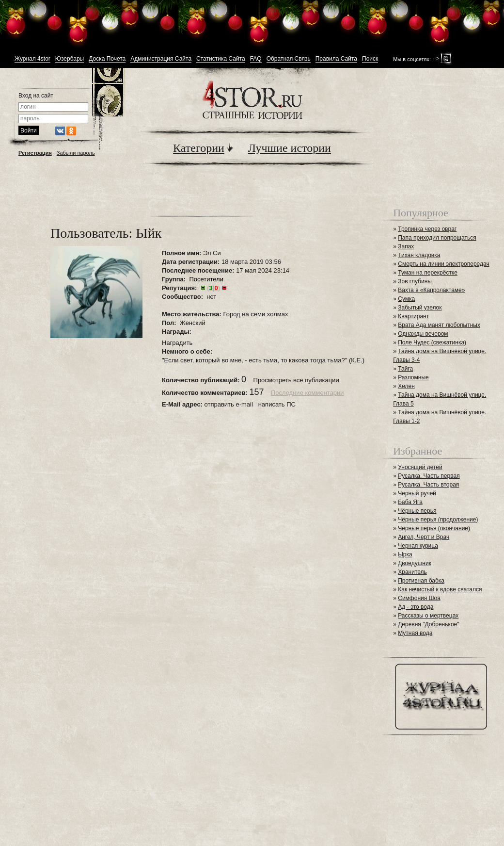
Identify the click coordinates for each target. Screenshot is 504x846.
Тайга (405, 369)
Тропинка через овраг (427, 229)
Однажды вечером (423, 334)
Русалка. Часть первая (429, 476)
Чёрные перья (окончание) (434, 528)
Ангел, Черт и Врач (424, 537)
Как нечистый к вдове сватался (440, 589)
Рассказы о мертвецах (428, 616)
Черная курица (418, 546)
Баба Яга (410, 502)
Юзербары (70, 59)
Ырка (405, 554)
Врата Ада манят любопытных (439, 325)
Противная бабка (421, 581)
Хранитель (412, 572)
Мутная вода (415, 633)
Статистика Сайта (221, 59)
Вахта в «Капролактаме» (431, 290)
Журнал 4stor (32, 59)
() (213, 288)
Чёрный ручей (417, 493)
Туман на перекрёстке (428, 273)
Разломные (413, 377)
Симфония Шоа (419, 598)
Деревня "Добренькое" (428, 624)
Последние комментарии (307, 393)
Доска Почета (107, 59)
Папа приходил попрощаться (437, 238)
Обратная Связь (289, 59)
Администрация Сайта (161, 59)
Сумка (406, 299)
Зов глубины (415, 281)
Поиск (370, 59)
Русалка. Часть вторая (428, 485)
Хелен (406, 386)
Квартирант (413, 316)
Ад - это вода (416, 607)
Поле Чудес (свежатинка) (432, 342)
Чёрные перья (417, 511)
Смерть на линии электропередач (443, 264)
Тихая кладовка (419, 255)
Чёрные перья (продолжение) (438, 520)
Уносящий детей (420, 467)
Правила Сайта (336, 59)
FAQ (256, 59)
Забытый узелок (420, 308)
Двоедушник (415, 563)
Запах (406, 246)
